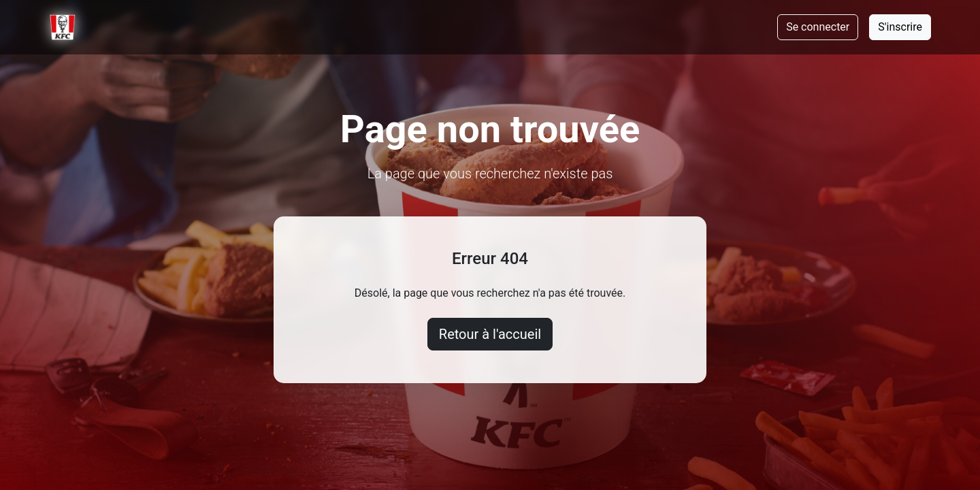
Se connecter (818, 27)
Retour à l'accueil (490, 334)
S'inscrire (900, 27)
